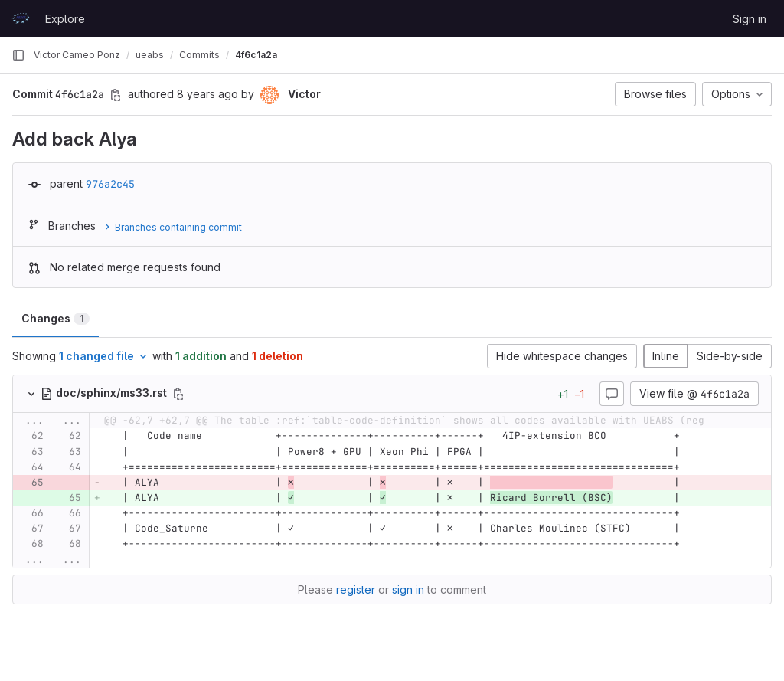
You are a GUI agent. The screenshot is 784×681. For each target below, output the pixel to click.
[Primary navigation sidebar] (18, 55)
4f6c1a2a (256, 55)
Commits (199, 55)
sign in (408, 589)
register (356, 589)
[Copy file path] (178, 394)
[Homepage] (21, 18)
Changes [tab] (56, 318)
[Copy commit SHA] (116, 95)
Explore (65, 19)
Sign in (750, 19)
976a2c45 (110, 184)
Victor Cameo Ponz (77, 55)
